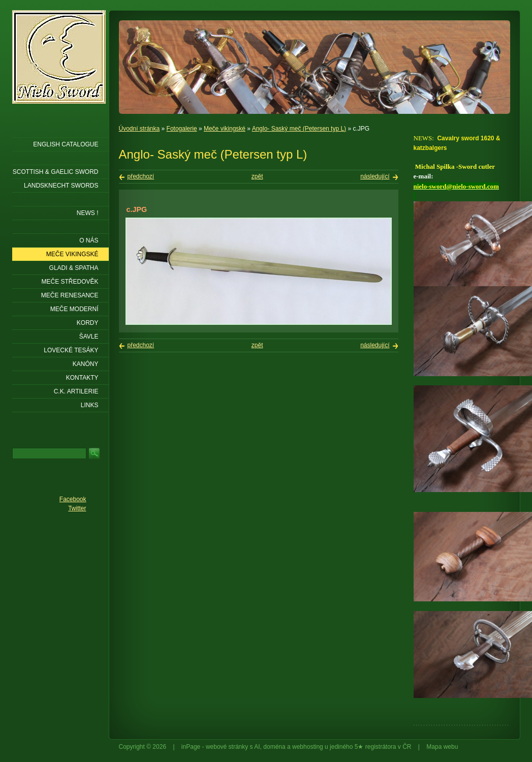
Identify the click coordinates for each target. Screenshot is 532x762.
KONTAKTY (82, 378)
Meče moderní (74, 309)
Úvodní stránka (139, 129)
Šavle (89, 337)
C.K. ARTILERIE (76, 391)
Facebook (73, 499)
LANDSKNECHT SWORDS (61, 186)
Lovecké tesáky (71, 350)
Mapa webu (442, 747)
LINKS (90, 405)
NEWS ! (88, 213)
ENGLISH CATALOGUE (66, 144)
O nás (89, 240)
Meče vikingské (225, 129)
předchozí (141, 176)
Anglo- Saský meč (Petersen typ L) (299, 129)
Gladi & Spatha (74, 268)
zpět (257, 176)
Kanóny (86, 364)
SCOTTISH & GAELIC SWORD (56, 172)
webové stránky (227, 747)
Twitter (77, 508)
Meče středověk (70, 282)
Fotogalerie (182, 129)
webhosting (308, 747)
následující (375, 176)
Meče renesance (70, 295)
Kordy (88, 323)
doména (274, 747)
